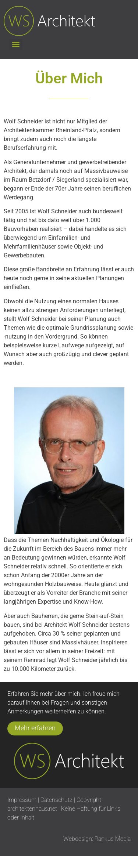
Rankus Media (113, 839)
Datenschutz (57, 800)
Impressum (22, 800)
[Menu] (16, 44)
